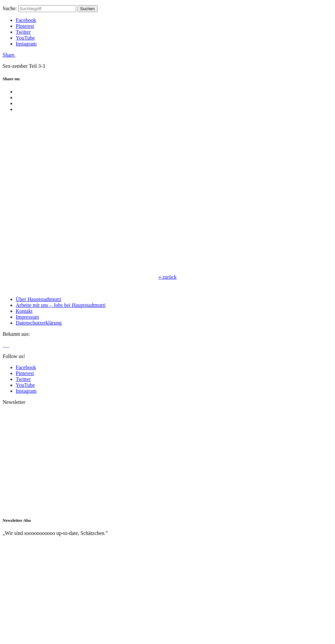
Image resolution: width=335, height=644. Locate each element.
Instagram (26, 44)
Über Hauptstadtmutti (38, 299)
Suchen (88, 9)
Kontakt (24, 311)
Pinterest (25, 26)
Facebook (26, 20)
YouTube (25, 38)
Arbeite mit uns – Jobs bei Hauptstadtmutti (61, 305)
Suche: (10, 8)
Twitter (23, 32)
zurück (167, 277)
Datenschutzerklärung (39, 323)
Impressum (27, 317)
